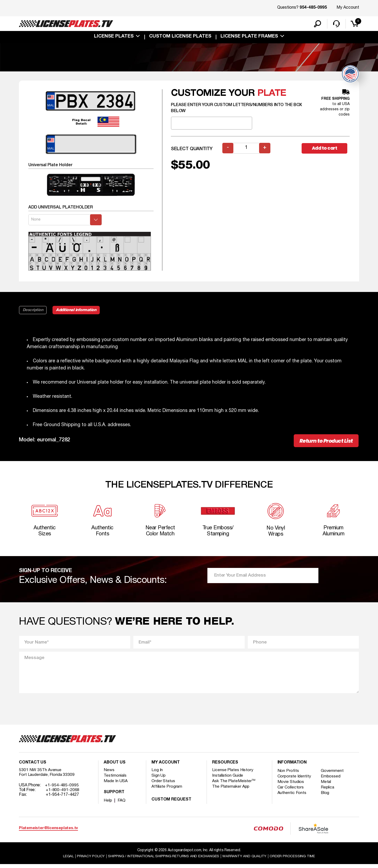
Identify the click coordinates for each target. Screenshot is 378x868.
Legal (66, 860)
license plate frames (249, 37)
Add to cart (325, 149)
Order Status (163, 785)
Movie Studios (291, 786)
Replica (328, 791)
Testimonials (115, 779)
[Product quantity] (246, 149)
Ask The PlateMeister (234, 785)
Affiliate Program (167, 790)
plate (272, 94)
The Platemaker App (231, 790)
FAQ (122, 804)
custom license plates (180, 37)
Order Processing (294, 860)
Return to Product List (323, 442)
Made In (116, 785)
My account (166, 766)
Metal (327, 786)
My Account (348, 8)
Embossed (331, 780)
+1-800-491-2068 (63, 794)
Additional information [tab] (77, 311)
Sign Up (159, 779)
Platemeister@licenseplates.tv (48, 832)
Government (333, 775)
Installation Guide (228, 779)
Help (108, 804)
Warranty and (246, 860)
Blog (326, 797)
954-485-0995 (313, 8)
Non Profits (288, 775)
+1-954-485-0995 (62, 789)
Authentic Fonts (292, 797)
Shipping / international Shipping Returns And (163, 860)
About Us (114, 766)
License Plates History (233, 774)
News (109, 774)
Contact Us (33, 766)
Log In (157, 774)
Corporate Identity (294, 780)
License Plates (114, 37)
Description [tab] (33, 311)
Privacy (89, 860)
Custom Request (171, 803)
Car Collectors (291, 791)
